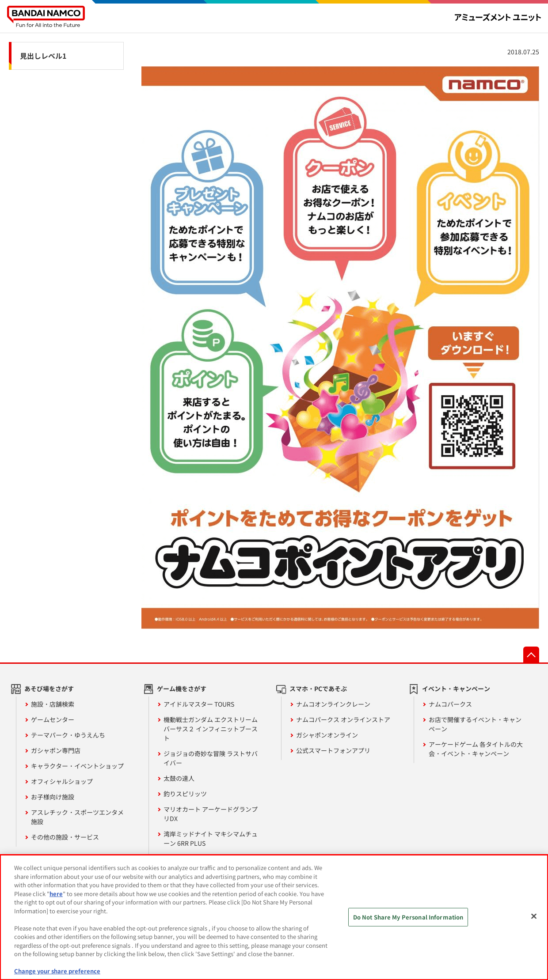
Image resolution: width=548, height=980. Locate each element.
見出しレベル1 (43, 56)
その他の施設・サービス (65, 837)
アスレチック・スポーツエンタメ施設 (77, 817)
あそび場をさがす (49, 689)
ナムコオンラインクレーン (333, 704)
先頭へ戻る (531, 655)
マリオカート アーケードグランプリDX (211, 814)
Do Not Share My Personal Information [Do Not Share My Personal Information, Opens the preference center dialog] (408, 917)
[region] (274, 917)
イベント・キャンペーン (456, 689)
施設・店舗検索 (53, 704)
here (56, 894)
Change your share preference (57, 971)
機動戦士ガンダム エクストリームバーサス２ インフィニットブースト (211, 729)
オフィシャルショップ (62, 781)
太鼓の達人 (179, 778)
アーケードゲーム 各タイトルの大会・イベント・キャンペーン (476, 749)
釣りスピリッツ (185, 794)
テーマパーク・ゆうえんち (68, 735)
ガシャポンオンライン (327, 735)
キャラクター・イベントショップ (77, 766)
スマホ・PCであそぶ (318, 689)
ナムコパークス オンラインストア (343, 719)
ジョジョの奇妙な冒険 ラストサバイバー (211, 758)
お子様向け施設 (53, 797)
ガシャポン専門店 (56, 750)
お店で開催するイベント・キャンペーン (475, 724)
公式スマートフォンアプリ (333, 750)
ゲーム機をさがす (182, 689)
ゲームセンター (53, 719)
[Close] (534, 916)
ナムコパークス (450, 704)
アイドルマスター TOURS (199, 704)
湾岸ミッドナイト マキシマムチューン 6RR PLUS (211, 838)
